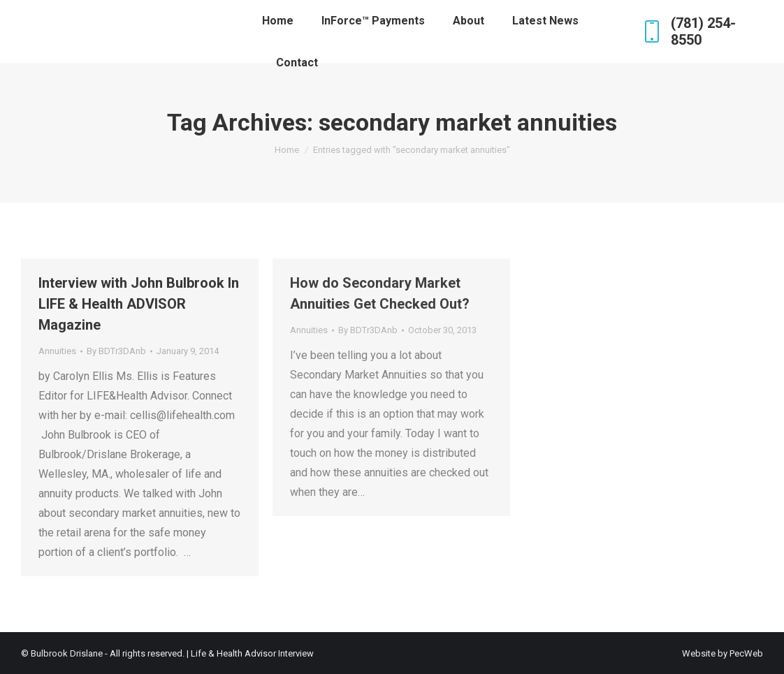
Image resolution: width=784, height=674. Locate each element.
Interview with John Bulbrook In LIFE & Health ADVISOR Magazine (139, 304)
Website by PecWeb (723, 653)
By (116, 351)
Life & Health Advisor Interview (252, 653)
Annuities (57, 351)
